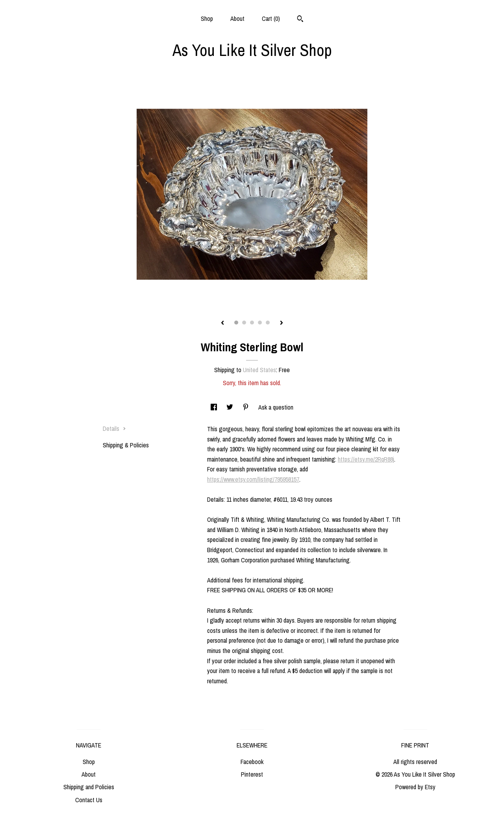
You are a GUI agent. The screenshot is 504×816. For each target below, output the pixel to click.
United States (259, 370)
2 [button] (244, 323)
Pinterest (252, 774)
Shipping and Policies (89, 787)
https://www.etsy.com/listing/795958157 (253, 479)
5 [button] (268, 323)
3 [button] (252, 323)
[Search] (300, 20)
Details (114, 428)
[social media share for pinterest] (246, 407)
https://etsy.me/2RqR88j (366, 459)
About (237, 19)
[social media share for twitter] (231, 407)
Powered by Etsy (415, 787)
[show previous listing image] (222, 323)
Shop (207, 19)
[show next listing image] (282, 323)
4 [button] (260, 323)
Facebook (252, 762)
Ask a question (276, 407)
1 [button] (236, 323)
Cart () (271, 19)
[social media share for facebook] (215, 407)
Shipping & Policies (126, 445)
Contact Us (89, 800)
